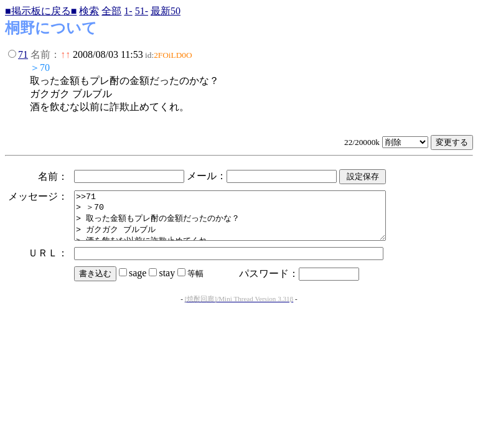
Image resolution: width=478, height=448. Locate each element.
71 (23, 54)
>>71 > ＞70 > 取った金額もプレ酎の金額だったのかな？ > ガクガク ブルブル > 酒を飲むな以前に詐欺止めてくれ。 (249, 220)
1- (128, 11)
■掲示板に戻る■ (41, 11)
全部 (111, 11)
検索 (89, 11)
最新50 (166, 11)
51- (142, 11)
